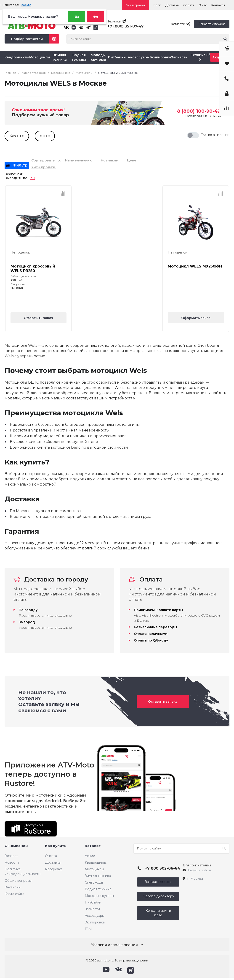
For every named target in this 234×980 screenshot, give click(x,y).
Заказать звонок (212, 24)
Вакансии (13, 887)
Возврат (11, 856)
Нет (96, 17)
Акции (90, 856)
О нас (203, 5)
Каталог (93, 846)
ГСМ (88, 929)
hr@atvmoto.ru (200, 870)
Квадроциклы (96, 863)
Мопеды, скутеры (99, 896)
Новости (12, 863)
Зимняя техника (98, 876)
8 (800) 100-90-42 (199, 111)
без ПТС (17, 136)
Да (77, 17)
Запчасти (92, 909)
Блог (157, 5)
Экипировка (95, 922)
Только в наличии (215, 135)
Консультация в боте (158, 913)
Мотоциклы (94, 869)
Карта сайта (14, 894)
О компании (16, 846)
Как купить (56, 846)
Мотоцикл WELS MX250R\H (195, 266)
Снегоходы (94, 882)
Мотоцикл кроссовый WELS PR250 (33, 269)
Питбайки (93, 902)
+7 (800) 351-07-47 (126, 26)
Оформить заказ (38, 318)
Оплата (189, 5)
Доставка (172, 5)
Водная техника (98, 889)
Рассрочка (137, 5)
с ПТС (45, 136)
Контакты (218, 5)
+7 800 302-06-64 (162, 868)
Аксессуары (95, 916)
